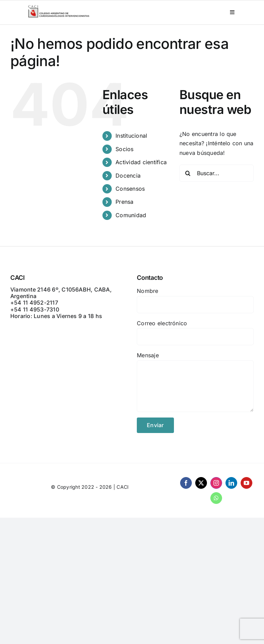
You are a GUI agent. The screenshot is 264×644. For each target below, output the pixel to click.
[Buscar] (188, 173)
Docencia (128, 176)
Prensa (124, 202)
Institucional (131, 136)
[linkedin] (231, 483)
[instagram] (216, 483)
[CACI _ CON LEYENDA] (59, 7)
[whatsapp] (216, 498)
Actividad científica (141, 162)
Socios (124, 149)
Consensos (130, 189)
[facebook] (186, 483)
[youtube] (246, 483)
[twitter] (201, 483)
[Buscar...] (217, 173)
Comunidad (131, 215)
